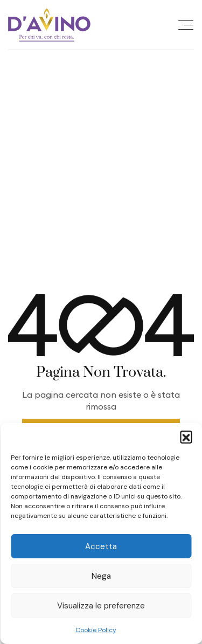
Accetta (101, 546)
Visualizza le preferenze (101, 606)
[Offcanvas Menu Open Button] (186, 25)
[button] (186, 437)
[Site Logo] (49, 25)
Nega (101, 576)
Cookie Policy (96, 630)
